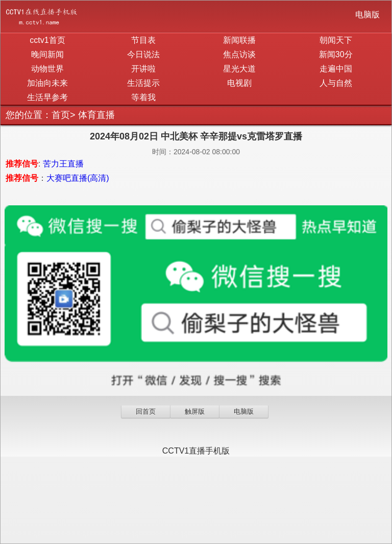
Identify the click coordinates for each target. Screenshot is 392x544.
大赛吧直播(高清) (78, 178)
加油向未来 (47, 83)
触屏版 (195, 411)
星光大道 (239, 69)
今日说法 (143, 54)
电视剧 (239, 83)
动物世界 (47, 69)
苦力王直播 (63, 164)
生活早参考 (47, 97)
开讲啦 (143, 69)
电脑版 (367, 15)
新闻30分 (336, 54)
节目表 (143, 40)
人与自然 (336, 83)
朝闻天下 (336, 40)
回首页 (146, 411)
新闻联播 (239, 40)
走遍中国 (336, 69)
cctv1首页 (47, 40)
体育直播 (96, 115)
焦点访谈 (239, 54)
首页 (61, 115)
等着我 (143, 97)
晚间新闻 (47, 54)
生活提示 (143, 83)
